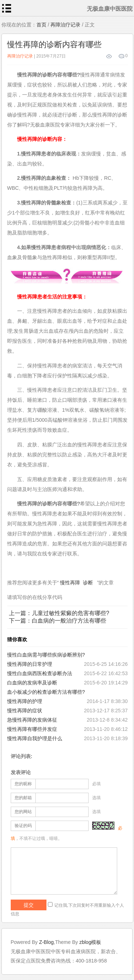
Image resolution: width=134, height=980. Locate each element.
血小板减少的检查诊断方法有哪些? (46, 692)
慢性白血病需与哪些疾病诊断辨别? (46, 655)
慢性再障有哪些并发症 (32, 729)
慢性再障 (70, 583)
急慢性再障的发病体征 (32, 720)
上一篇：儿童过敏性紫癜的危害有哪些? (59, 613)
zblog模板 (90, 942)
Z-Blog (46, 942)
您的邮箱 (23, 798)
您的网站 (23, 812)
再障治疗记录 (65, 25)
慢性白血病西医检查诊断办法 (40, 673)
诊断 (88, 583)
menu (7, 8)
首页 (41, 25)
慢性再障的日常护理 (30, 664)
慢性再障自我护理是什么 (35, 738)
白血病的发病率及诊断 (32, 683)
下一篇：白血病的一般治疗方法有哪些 (58, 621)
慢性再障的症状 (25, 711)
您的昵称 (23, 784)
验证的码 (23, 826)
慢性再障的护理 (25, 701)
